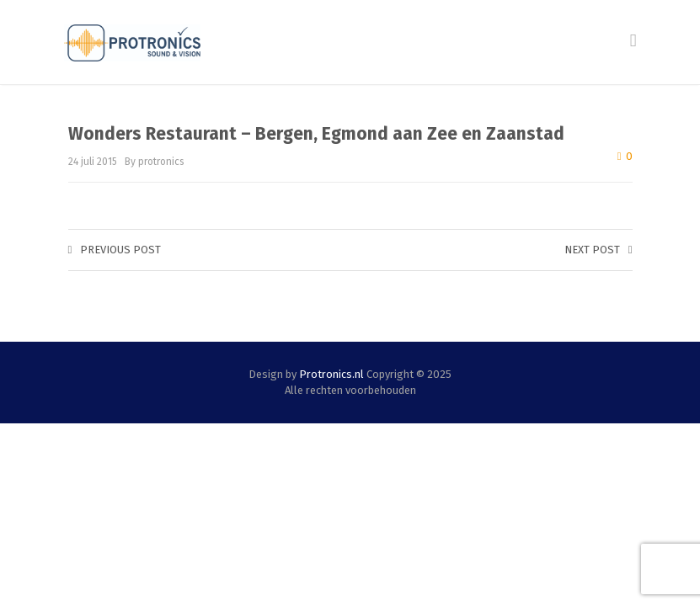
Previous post (115, 250)
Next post (598, 250)
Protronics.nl (331, 374)
